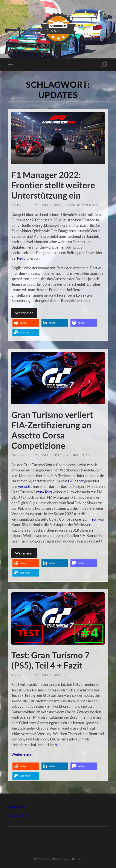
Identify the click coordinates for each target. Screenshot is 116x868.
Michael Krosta (48, 205)
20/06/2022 (20, 455)
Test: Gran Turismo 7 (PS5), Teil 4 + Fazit (50, 660)
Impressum (16, 806)
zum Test (44, 492)
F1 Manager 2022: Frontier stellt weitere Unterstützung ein (53, 185)
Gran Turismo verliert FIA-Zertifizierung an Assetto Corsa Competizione (52, 430)
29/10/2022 (20, 205)
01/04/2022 (20, 675)
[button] (26, 323)
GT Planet (76, 481)
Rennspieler (56, 859)
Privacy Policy (18, 815)
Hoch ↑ (76, 859)
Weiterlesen (24, 313)
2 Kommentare (79, 455)
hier (58, 745)
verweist (25, 487)
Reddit (22, 258)
